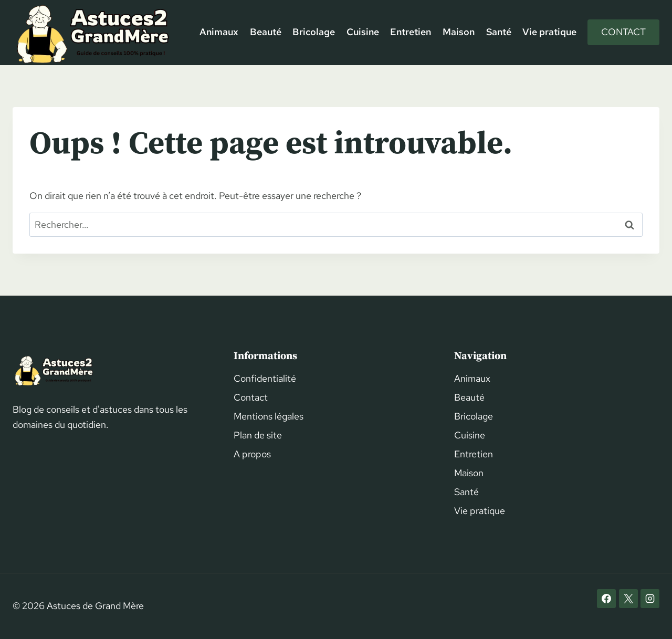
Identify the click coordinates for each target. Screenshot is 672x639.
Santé (499, 32)
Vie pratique (549, 32)
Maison (459, 32)
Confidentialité (265, 378)
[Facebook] (606, 599)
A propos (252, 454)
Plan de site (258, 435)
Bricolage (314, 32)
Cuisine (363, 32)
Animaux (219, 32)
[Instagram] (650, 599)
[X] (628, 599)
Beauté (266, 32)
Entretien (411, 32)
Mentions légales (269, 416)
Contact (623, 32)
